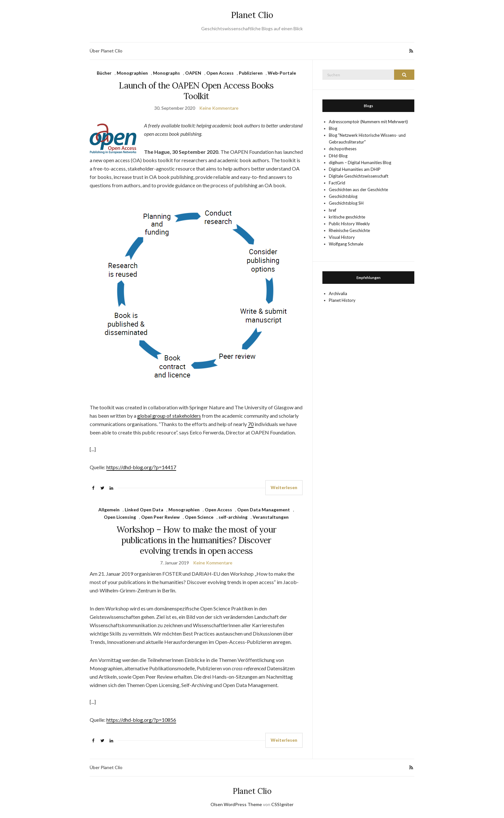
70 (251, 424)
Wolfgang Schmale (346, 244)
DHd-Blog (338, 156)
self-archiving (233, 517)
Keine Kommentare (219, 108)
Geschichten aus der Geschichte (358, 190)
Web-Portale (282, 73)
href (333, 210)
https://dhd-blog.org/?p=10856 (141, 720)
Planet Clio (252, 15)
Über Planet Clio (106, 51)
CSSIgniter (282, 804)
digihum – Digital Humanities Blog (360, 163)
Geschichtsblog (343, 196)
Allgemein (109, 510)
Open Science (199, 517)
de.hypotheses (343, 149)
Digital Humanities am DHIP (355, 169)
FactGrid (337, 183)
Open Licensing (120, 517)
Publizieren (251, 73)
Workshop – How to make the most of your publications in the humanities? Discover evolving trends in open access (196, 540)
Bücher (104, 73)
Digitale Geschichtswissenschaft (359, 176)
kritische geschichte (347, 217)
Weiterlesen (284, 487)
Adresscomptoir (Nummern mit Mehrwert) (368, 122)
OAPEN (193, 73)
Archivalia (338, 293)
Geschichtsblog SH (346, 203)
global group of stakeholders (169, 416)
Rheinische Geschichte (349, 230)
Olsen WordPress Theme (236, 804)
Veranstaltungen (271, 517)
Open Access (220, 73)
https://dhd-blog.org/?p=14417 (141, 467)
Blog (333, 128)
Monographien (132, 73)
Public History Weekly (349, 224)
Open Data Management (264, 510)
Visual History (342, 237)
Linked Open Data (144, 510)
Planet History (342, 300)
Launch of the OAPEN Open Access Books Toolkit (196, 91)
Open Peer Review (160, 517)
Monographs (166, 73)
